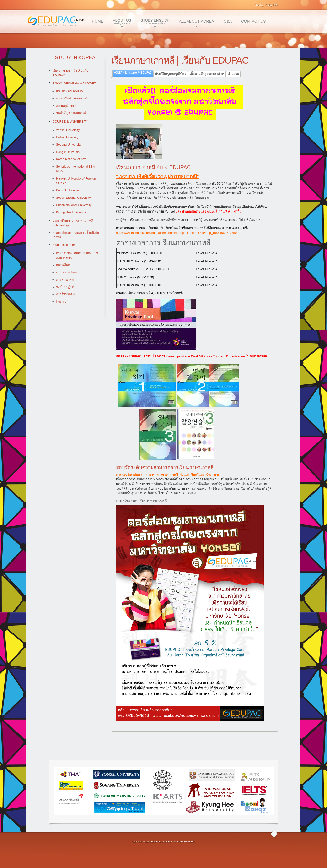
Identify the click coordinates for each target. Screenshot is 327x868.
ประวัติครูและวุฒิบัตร (171, 74)
